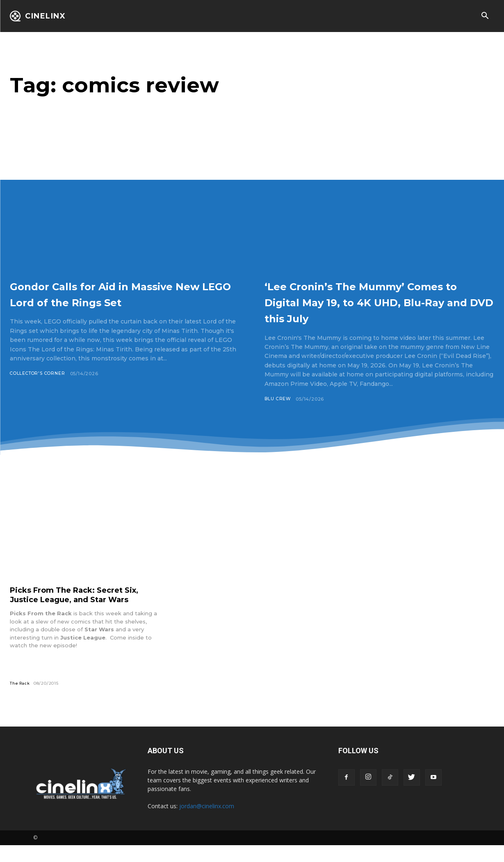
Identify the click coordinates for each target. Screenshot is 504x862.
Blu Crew (278, 415)
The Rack (21, 700)
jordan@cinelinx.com (207, 823)
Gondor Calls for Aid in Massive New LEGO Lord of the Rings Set (122, 301)
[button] (485, 16)
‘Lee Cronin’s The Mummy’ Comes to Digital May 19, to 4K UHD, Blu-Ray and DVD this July (375, 309)
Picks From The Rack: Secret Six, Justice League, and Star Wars (81, 611)
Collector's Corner (39, 390)
